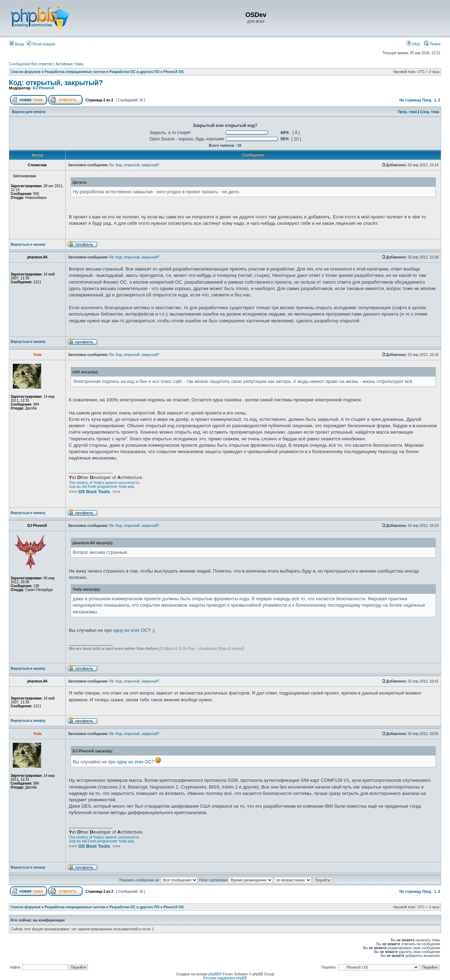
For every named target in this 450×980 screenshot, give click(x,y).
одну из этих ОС (131, 630)
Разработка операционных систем (75, 72)
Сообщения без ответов (31, 64)
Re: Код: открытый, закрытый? (134, 165)
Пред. (427, 100)
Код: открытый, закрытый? (56, 83)
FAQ (413, 44)
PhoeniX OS (174, 72)
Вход (17, 44)
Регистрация (41, 44)
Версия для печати (29, 112)
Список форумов (26, 72)
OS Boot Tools (94, 492)
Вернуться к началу (28, 244)
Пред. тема (407, 112)
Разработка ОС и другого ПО (135, 72)
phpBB (214, 974)
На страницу (410, 100)
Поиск (432, 44)
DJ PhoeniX (43, 88)
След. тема (429, 112)
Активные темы (69, 64)
